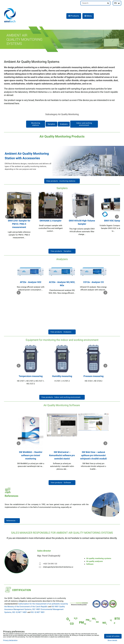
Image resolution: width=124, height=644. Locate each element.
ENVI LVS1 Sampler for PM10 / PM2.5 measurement (19, 224)
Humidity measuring (62, 376)
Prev (7, 217)
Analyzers (64, 124)
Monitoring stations (36, 124)
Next (117, 217)
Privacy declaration (10, 640)
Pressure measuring (93, 376)
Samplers (51, 124)
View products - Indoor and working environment (62, 397)
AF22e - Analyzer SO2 (31, 282)
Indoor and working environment (84, 124)
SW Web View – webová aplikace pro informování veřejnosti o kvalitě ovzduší (93, 455)
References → (12, 521)
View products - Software (62, 483)
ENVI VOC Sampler (113, 221)
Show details (112, 640)
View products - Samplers (62, 251)
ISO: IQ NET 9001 (38, 612)
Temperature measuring (31, 376)
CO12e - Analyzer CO (93, 282)
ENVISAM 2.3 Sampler (51, 221)
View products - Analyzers (62, 332)
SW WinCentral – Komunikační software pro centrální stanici (62, 455)
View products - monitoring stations (62, 181)
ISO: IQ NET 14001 (20, 612)
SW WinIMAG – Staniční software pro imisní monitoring (31, 455)
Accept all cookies (113, 636)
